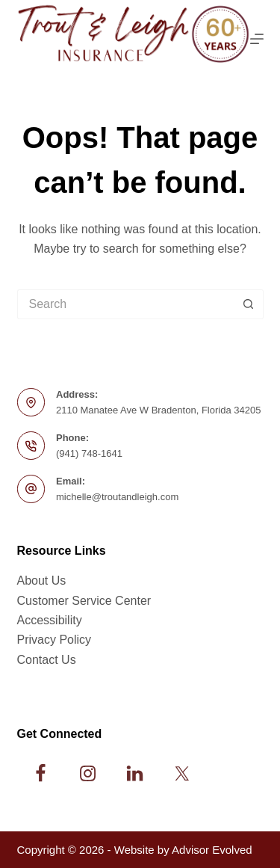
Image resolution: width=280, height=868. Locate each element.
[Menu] (257, 39)
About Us (42, 581)
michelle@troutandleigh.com (117, 497)
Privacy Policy (55, 640)
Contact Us (47, 660)
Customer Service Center (84, 601)
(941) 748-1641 (89, 453)
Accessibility (50, 620)
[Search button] (249, 304)
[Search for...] (125, 304)
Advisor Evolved (212, 850)
